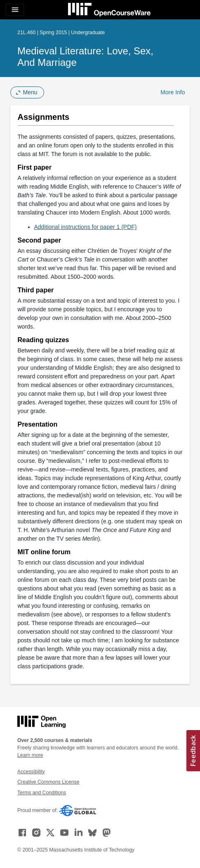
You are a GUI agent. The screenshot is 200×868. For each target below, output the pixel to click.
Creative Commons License (48, 782)
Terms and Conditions (42, 793)
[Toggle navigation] (15, 10)
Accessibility (31, 772)
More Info (173, 92)
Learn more (30, 755)
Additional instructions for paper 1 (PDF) (86, 227)
